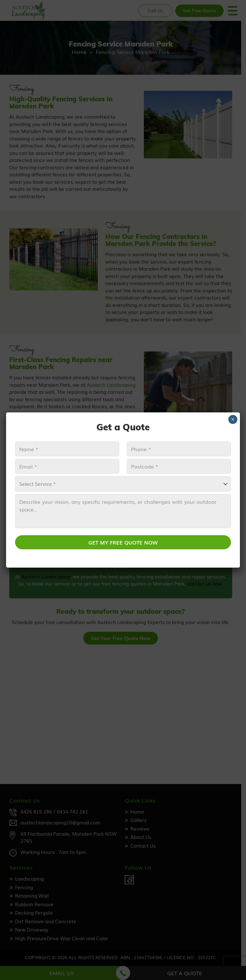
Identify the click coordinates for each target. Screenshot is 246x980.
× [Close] (233, 419)
